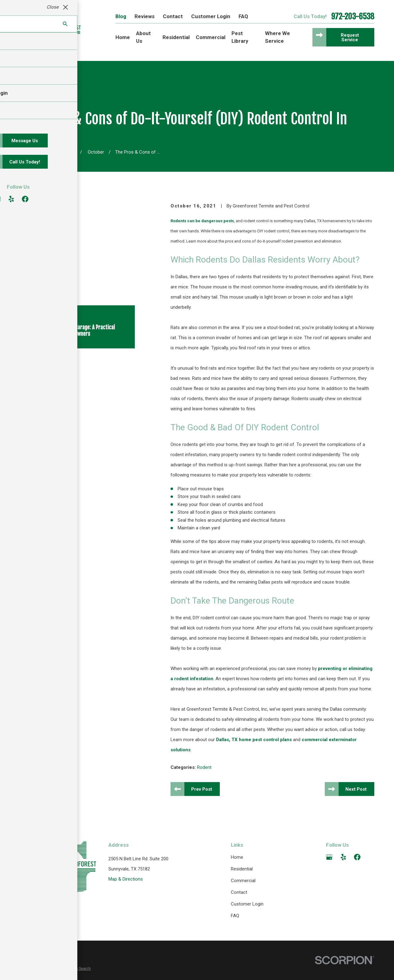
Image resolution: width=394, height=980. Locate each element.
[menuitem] (27, 969)
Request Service (350, 37)
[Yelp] (343, 857)
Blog (121, 16)
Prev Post (202, 789)
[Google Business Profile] (329, 857)
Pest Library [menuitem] (240, 37)
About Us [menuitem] (143, 37)
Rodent (204, 767)
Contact (173, 16)
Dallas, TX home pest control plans (254, 740)
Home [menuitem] (123, 37)
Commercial (243, 881)
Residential (242, 869)
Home (237, 857)
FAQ (243, 16)
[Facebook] (357, 857)
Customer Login (211, 16)
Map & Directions (126, 879)
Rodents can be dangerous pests (202, 221)
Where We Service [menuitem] (277, 37)
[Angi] (371, 857)
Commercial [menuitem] (211, 37)
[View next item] (50, 296)
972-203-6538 (353, 17)
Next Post (356, 789)
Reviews (145, 16)
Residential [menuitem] (176, 37)
